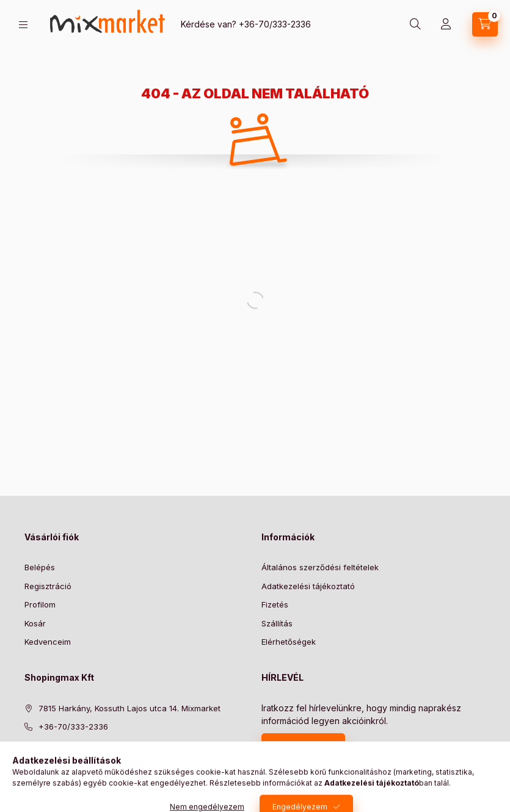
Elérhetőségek (289, 642)
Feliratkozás (297, 745)
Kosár (35, 623)
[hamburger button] (23, 25)
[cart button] (485, 24)
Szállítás (277, 623)
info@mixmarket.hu (75, 745)
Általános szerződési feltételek (320, 567)
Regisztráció (48, 586)
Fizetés (275, 604)
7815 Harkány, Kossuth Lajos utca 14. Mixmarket (129, 708)
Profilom (40, 604)
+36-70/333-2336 (275, 24)
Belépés (40, 567)
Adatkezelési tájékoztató (308, 586)
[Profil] (446, 24)
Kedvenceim (48, 642)
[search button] (415, 24)
